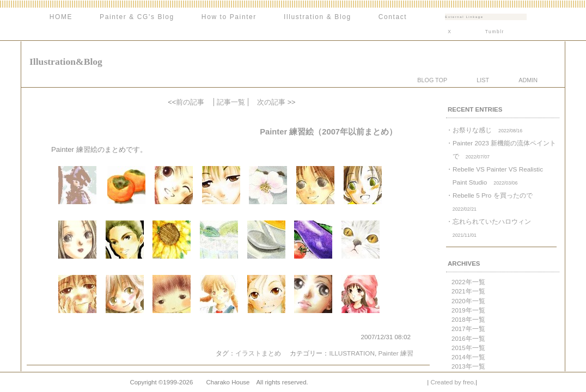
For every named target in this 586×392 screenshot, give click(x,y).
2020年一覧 (468, 301)
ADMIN (528, 80)
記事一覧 (231, 102)
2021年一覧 (468, 291)
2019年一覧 (468, 310)
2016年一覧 (468, 339)
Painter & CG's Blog (137, 17)
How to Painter (229, 17)
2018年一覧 (468, 320)
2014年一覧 (468, 357)
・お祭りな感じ (484, 130)
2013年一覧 (468, 366)
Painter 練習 (396, 353)
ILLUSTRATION (352, 353)
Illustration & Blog (318, 17)
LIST (483, 80)
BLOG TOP (432, 80)
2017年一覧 (468, 329)
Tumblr (495, 32)
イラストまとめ (258, 353)
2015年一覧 (468, 348)
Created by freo (452, 382)
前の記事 (190, 102)
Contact (393, 17)
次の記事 (271, 102)
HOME (61, 17)
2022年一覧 (468, 282)
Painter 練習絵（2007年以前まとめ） (328, 132)
